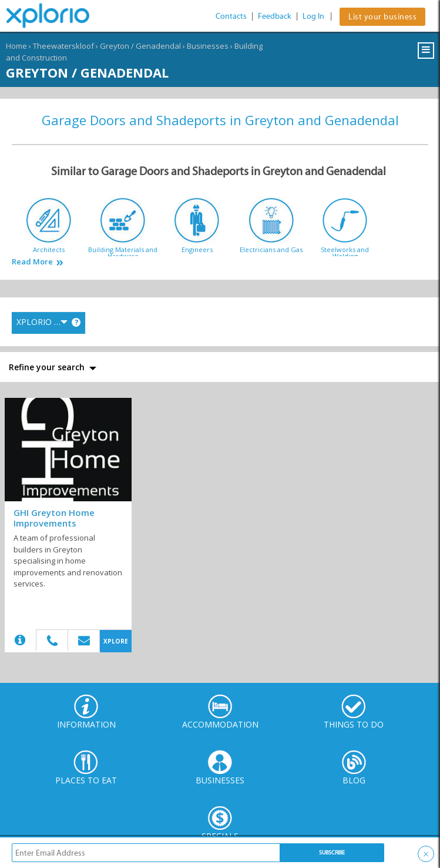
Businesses (208, 46)
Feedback (275, 16)
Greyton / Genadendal (140, 46)
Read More (32, 262)
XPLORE (116, 641)
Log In (313, 16)
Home (16, 46)
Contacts (231, 16)
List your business (382, 17)
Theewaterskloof (63, 46)
